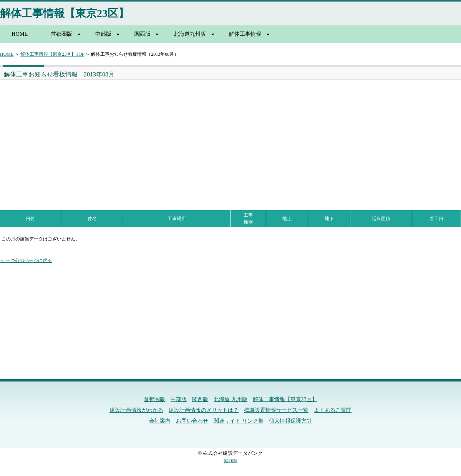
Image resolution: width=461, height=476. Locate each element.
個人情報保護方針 (290, 421)
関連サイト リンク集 (239, 421)
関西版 (143, 34)
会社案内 (160, 421)
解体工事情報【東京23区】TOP (52, 54)
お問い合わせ (192, 421)
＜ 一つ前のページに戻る (26, 260)
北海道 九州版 (230, 399)
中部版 (103, 34)
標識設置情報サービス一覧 (276, 410)
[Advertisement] (114, 138)
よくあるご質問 (333, 410)
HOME (20, 34)
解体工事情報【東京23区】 (65, 13)
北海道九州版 (190, 34)
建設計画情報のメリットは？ (204, 410)
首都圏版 (61, 34)
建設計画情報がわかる (136, 410)
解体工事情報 (245, 34)
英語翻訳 (230, 461)
